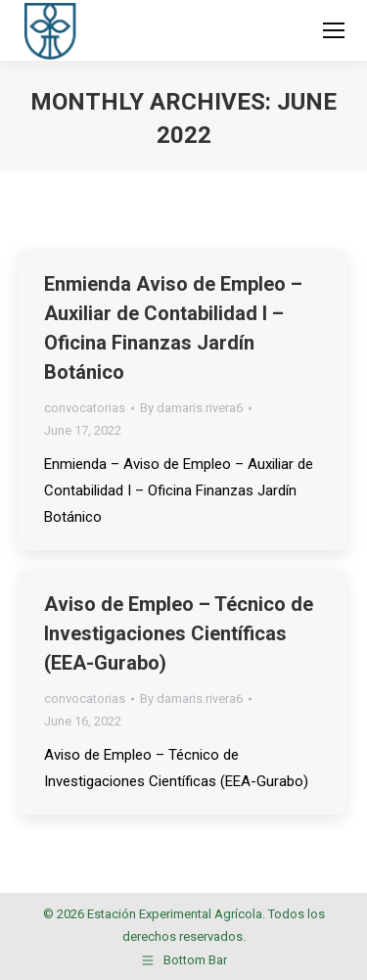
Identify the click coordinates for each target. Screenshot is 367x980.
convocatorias (85, 408)
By (191, 408)
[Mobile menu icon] (334, 30)
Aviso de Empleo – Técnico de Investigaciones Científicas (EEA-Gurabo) (179, 633)
